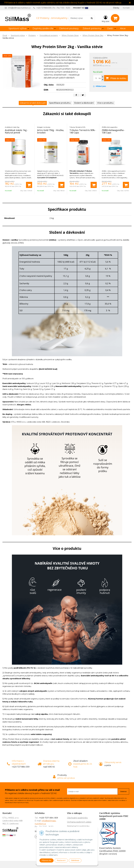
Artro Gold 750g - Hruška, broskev (51, 131)
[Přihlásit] (106, 19)
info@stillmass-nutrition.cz (19, 8)
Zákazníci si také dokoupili (33, 103)
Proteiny (32, 35)
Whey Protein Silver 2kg (93, 35)
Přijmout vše (47, 860)
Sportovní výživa (18, 35)
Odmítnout (75, 860)
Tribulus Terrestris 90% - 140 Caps (83, 131)
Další (111, 28)
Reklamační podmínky (78, 826)
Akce (123, 28)
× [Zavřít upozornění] (130, 3)
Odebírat (123, 792)
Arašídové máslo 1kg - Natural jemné (16, 131)
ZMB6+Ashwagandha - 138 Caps (113, 131)
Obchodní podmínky (77, 818)
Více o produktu (105, 103)
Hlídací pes (99, 86)
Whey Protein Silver (70, 35)
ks (100, 78)
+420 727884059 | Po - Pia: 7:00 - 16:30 (53, 8)
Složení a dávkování (84, 103)
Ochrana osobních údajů (79, 822)
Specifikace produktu (60, 103)
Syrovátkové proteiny (49, 35)
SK (13, 835)
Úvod (5, 35)
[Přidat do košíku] (29, 185)
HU (6, 835)
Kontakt (126, 8)
